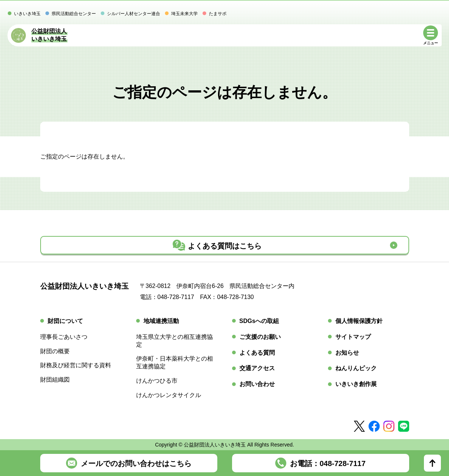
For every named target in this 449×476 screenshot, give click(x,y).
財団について (65, 321)
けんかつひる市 (157, 381)
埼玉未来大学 (184, 14)
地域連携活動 (161, 321)
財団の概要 (55, 351)
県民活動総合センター (74, 14)
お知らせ (347, 353)
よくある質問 (257, 353)
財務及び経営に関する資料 (76, 365)
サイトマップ (353, 337)
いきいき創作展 (356, 384)
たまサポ (218, 14)
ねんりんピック (356, 368)
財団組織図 (55, 380)
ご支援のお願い (260, 337)
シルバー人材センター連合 (134, 14)
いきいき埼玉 (27, 14)
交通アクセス (257, 368)
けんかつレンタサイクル (169, 395)
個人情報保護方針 (359, 321)
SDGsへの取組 (259, 321)
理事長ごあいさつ (64, 337)
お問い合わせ (257, 384)
